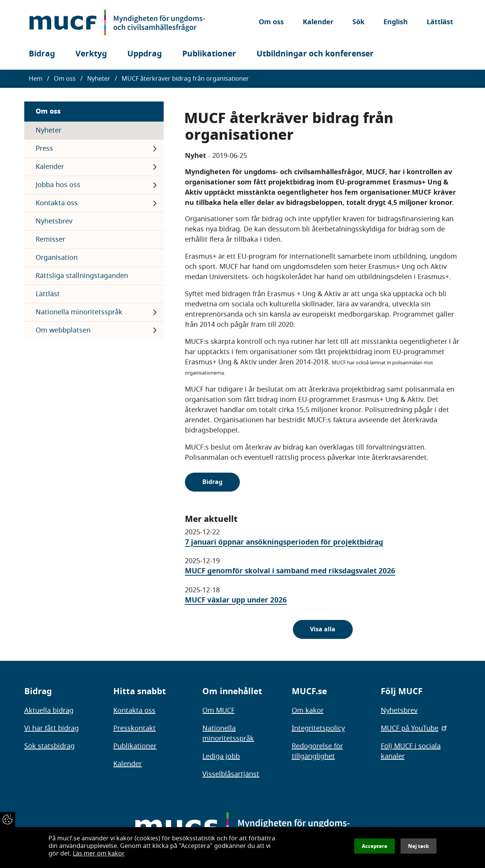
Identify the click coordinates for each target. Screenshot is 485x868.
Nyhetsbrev (54, 221)
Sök (358, 23)
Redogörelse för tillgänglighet (317, 751)
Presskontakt (135, 728)
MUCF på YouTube (415, 728)
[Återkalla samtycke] (8, 820)
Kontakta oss (57, 203)
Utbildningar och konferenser (315, 54)
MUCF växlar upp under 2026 (236, 600)
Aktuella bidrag (49, 710)
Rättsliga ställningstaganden (82, 276)
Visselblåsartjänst (231, 774)
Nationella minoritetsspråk (79, 312)
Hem (36, 79)
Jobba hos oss (58, 185)
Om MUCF (218, 710)
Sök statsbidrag (49, 746)
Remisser (50, 239)
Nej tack (419, 846)
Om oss (271, 23)
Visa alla (323, 629)
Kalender (318, 23)
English (396, 23)
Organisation (57, 258)
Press (44, 148)
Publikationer (209, 54)
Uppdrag (145, 54)
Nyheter (99, 79)
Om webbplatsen (63, 330)
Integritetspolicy (318, 728)
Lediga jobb (221, 756)
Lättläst (440, 23)
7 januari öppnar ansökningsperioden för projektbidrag (284, 542)
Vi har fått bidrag (52, 728)
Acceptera (375, 846)
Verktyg (91, 54)
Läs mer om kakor (99, 854)
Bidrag (42, 54)
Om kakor (308, 710)
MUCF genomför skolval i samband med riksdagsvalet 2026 (290, 571)
